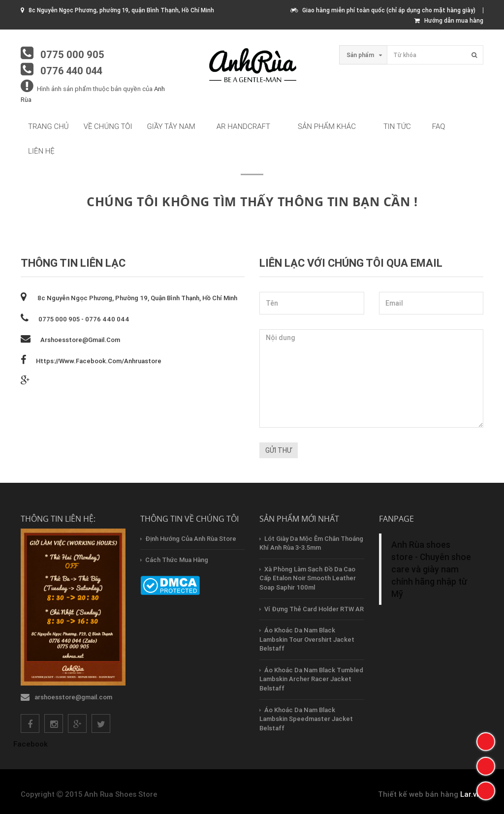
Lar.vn (471, 794)
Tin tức (397, 126)
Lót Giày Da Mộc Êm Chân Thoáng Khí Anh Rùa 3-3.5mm (311, 543)
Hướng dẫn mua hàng (449, 20)
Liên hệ (41, 151)
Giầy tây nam (171, 126)
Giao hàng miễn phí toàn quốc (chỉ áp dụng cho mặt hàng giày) (383, 10)
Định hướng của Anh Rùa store (191, 539)
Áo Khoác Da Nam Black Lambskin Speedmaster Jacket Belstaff (306, 719)
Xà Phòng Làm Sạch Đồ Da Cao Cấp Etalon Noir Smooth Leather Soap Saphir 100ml (308, 578)
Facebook (31, 744)
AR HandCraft (243, 126)
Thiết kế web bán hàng (418, 794)
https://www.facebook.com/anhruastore (99, 361)
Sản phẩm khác (327, 126)
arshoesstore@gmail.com (80, 340)
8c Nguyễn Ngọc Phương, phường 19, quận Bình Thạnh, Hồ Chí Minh (137, 298)
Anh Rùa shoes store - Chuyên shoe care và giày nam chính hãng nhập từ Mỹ (431, 569)
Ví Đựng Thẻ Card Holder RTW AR (314, 609)
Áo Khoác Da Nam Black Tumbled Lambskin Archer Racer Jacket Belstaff (311, 679)
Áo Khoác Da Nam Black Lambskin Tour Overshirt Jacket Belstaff (307, 639)
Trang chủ (48, 126)
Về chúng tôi (108, 126)
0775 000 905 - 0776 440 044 (84, 319)
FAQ (439, 126)
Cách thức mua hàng (177, 560)
